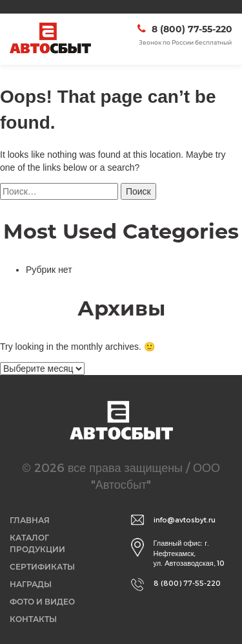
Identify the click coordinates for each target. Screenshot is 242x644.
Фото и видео (42, 602)
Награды (31, 584)
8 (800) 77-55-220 (192, 29)
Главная (30, 520)
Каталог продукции (37, 543)
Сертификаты (42, 567)
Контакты (33, 619)
